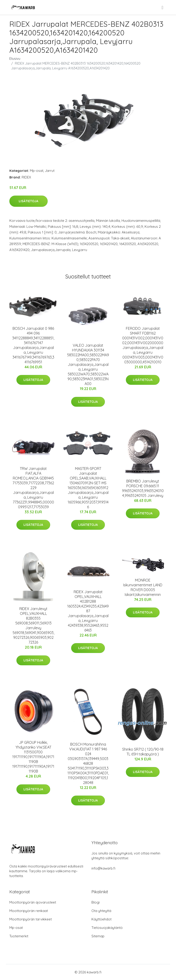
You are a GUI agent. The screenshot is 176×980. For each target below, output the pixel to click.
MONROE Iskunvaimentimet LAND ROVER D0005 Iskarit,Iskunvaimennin (143, 587)
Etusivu (15, 59)
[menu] (163, 8)
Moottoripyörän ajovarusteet (33, 902)
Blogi (96, 902)
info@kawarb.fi (103, 868)
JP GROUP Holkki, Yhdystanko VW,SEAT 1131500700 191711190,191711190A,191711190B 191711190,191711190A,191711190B (33, 757)
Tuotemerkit (19, 936)
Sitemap (98, 936)
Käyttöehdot (101, 919)
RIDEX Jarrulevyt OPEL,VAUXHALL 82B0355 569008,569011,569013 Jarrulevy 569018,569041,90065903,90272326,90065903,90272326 (33, 625)
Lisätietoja (28, 201)
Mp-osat (37, 171)
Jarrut (50, 171)
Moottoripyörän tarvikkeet (31, 919)
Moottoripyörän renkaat (29, 911)
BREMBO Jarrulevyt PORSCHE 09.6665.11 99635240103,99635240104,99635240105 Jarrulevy (143, 488)
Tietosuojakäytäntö (107, 928)
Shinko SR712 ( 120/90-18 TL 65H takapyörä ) (143, 752)
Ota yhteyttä (101, 911)
